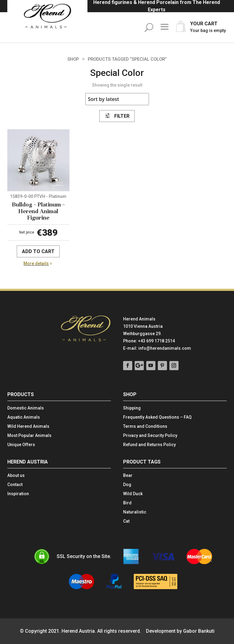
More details (36, 263)
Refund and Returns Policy (149, 445)
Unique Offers (21, 445)
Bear (128, 476)
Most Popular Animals (29, 436)
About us (16, 476)
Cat (126, 521)
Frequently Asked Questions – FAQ (157, 417)
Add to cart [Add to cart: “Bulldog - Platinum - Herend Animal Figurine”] (38, 251)
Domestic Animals (26, 408)
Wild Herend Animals (28, 426)
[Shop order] (117, 99)
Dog (127, 485)
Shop (73, 59)
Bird (127, 503)
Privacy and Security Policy (150, 436)
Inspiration (18, 494)
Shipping (132, 408)
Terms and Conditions (145, 426)
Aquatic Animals (24, 417)
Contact (15, 485)
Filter (117, 116)
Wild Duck (133, 494)
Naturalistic (135, 512)
